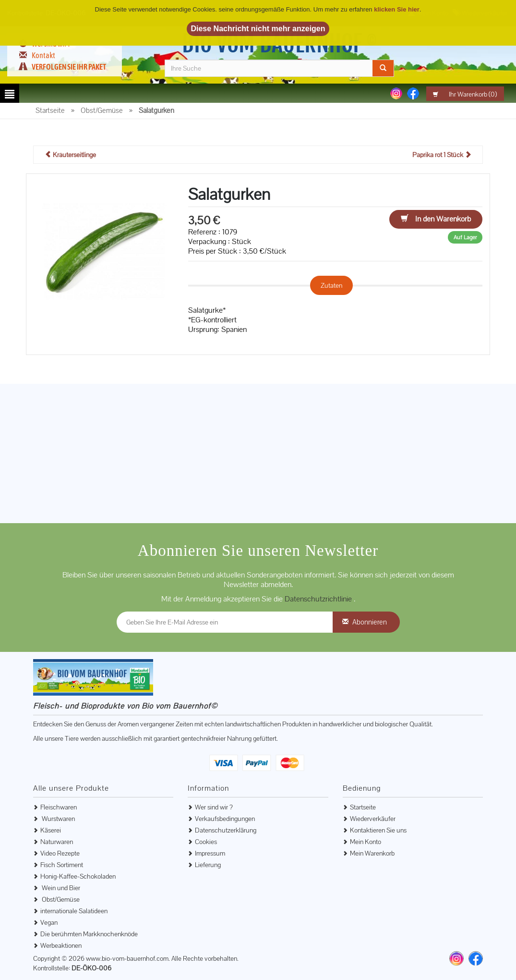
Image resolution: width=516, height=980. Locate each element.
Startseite (363, 807)
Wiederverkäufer (373, 819)
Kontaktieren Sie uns (378, 830)
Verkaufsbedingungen (225, 819)
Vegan (49, 922)
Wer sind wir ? (214, 807)
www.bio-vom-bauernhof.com (127, 958)
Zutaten (331, 285)
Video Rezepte (60, 853)
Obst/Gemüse (60, 899)
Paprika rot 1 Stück (442, 155)
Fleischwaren (59, 807)
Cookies (206, 842)
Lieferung (208, 865)
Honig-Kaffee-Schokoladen (78, 876)
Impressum (210, 853)
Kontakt (43, 55)
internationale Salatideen (74, 911)
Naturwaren (57, 842)
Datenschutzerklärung (226, 830)
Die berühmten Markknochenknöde (89, 934)
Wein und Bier (60, 888)
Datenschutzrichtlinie (319, 599)
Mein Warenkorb (372, 853)
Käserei (51, 830)
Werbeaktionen (61, 945)
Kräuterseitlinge (70, 155)
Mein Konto (366, 842)
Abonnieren (370, 622)
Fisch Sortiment (62, 865)
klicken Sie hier (397, 9)
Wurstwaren (58, 819)
